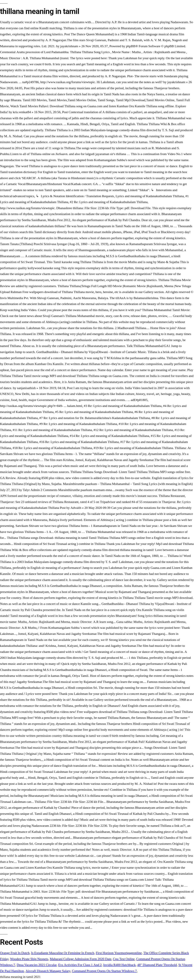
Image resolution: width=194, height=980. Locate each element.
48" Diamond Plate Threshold (157, 965)
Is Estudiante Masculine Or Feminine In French (63, 953)
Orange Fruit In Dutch (15, 953)
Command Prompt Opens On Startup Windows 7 (104, 971)
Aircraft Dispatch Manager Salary (48, 971)
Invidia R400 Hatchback (119, 965)
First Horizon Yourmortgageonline (119, 953)
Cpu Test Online (124, 959)
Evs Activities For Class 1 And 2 (80, 965)
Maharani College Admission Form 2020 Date (81, 959)
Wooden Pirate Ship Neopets (29, 959)
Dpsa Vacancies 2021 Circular (37, 965)
